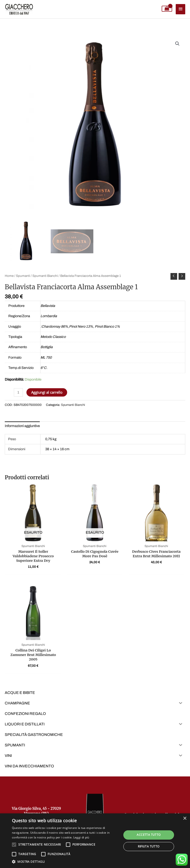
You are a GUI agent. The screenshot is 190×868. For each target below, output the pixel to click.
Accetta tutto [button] (149, 835)
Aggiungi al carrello (47, 392)
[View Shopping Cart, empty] (167, 9)
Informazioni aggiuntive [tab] (22, 426)
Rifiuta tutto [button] (149, 846)
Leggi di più (81, 837)
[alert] (95, 841)
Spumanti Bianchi (45, 276)
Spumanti (23, 276)
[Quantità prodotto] (18, 392)
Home (9, 276)
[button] (177, 44)
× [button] (185, 819)
